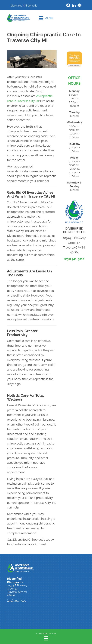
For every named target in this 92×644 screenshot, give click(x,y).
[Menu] (46, 18)
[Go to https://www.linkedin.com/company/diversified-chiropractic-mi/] (74, 6)
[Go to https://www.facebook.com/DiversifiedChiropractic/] (68, 6)
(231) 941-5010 (74, 259)
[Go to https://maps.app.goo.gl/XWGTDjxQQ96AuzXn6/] (79, 6)
